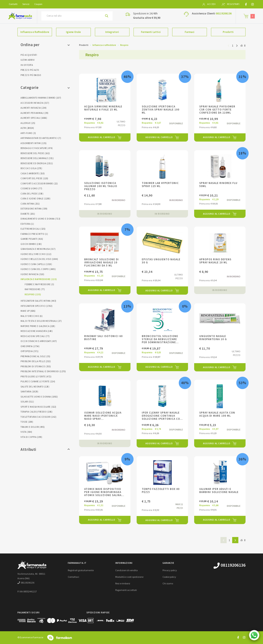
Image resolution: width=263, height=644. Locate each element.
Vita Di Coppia (31, 437)
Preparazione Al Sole (35, 356)
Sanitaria (29, 392)
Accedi (209, 4)
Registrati (231, 4)
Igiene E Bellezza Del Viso (39, 259)
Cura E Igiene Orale (35, 199)
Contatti (13, 4)
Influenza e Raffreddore (35, 32)
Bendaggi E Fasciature (37, 148)
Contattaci (73, 577)
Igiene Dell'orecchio (36, 254)
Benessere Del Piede (35, 153)
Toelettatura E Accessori (38, 417)
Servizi (26, 4)
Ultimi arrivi (28, 60)
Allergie (28, 123)
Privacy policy (170, 570)
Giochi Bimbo (31, 244)
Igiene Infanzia (32, 274)
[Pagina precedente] (228, 45)
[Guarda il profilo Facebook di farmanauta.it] (238, 637)
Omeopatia (30, 346)
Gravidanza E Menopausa (38, 249)
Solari (27, 402)
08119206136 (224, 13)
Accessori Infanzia (35, 103)
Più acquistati (29, 55)
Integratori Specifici (36, 306)
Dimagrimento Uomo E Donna (40, 219)
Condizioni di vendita (126, 570)
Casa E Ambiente (33, 173)
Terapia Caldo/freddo (36, 412)
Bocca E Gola (31, 168)
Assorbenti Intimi (34, 143)
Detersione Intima (34, 209)
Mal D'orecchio (32, 316)
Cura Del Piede (32, 194)
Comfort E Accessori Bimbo (39, 184)
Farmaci (190, 32)
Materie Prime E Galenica (38, 326)
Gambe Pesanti (32, 239)
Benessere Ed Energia (37, 163)
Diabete (28, 214)
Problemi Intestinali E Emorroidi (43, 371)
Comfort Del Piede (34, 178)
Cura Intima (30, 204)
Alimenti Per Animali (35, 113)
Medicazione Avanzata (37, 331)
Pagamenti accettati (126, 590)
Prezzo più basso (31, 75)
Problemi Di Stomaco (36, 366)
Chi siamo (168, 583)
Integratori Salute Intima (38, 301)
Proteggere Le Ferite (36, 377)
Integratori (112, 32)
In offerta (27, 65)
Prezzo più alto (30, 70)
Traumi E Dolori (33, 427)
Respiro (33, 294)
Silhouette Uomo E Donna (39, 397)
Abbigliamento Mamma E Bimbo (41, 98)
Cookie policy (169, 577)
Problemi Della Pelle (36, 361)
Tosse (27, 422)
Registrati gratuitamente (81, 570)
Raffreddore (35, 289)
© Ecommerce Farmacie (30, 637)
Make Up (28, 311)
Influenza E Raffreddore (39, 279)
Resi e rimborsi (123, 583)
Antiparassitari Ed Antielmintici (41, 138)
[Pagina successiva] (237, 45)
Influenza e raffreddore (104, 45)
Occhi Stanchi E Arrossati (39, 341)
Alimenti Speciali (34, 118)
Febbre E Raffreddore (39, 284)
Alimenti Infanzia (34, 108)
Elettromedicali (33, 229)
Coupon (38, 4)
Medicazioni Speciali (35, 336)
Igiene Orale (73, 32)
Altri (27, 128)
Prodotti (228, 32)
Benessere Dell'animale (37, 158)
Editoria (27, 224)
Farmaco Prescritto (34, 234)
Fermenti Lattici (151, 32)
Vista (26, 432)
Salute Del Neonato (35, 387)
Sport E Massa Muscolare (38, 407)
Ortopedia (30, 351)
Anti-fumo (28, 133)
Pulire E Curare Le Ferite (38, 381)
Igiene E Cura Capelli (36, 264)
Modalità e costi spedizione (129, 577)
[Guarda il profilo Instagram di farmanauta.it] (244, 637)
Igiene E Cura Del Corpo (38, 269)
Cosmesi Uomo (31, 188)
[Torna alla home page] (20, 16)
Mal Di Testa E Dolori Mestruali (41, 321)
